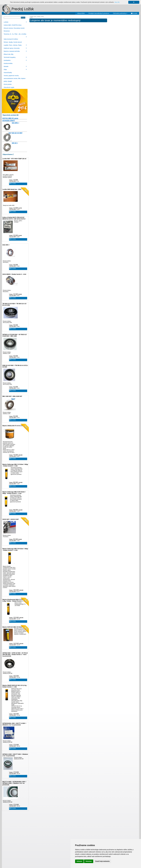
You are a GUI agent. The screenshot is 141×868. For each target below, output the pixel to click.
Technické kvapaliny (15, 57)
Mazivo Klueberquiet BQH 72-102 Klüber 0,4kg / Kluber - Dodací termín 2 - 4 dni (15, 600)
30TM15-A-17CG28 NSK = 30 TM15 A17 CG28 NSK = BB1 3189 (15, 335)
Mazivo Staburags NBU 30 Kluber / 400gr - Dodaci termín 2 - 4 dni (15, 549)
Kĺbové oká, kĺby (9, 54)
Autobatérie (15, 60)
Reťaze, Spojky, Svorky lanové (13, 42)
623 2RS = (15, 123)
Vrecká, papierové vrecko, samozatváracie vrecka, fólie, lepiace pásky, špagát (15, 78)
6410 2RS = (6, 245)
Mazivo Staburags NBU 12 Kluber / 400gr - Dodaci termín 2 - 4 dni (15, 465)
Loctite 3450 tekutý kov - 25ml (12, 189)
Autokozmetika (8, 63)
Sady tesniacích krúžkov (11, 39)
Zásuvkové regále (9, 87)
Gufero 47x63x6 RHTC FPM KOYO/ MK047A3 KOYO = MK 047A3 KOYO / (14, 218)
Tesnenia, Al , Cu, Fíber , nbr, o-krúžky (15, 34)
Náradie (15, 66)
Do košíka (13, 184)
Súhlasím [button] (79, 861)
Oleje (15, 69)
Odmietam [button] (89, 861)
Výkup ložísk (81, 13)
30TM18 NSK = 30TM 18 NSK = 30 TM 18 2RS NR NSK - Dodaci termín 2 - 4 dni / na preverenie (15, 654)
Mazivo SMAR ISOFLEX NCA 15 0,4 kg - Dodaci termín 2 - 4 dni (15, 686)
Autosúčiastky (8, 73)
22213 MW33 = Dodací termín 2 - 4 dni (14, 274)
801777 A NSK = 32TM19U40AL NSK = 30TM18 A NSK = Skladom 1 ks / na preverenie (14, 783)
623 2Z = (15, 143)
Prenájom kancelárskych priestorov (99, 13)
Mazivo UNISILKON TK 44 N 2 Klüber (14, 426)
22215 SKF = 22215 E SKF (11, 519)
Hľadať (23, 18)
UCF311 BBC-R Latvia (10, 118)
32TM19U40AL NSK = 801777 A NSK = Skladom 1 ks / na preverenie (14, 724)
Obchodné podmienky (120, 13)
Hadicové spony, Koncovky (15, 48)
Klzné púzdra (8, 84)
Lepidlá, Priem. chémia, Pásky (15, 45)
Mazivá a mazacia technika (15, 51)
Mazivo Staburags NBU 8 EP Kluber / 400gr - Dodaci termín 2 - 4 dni (14, 493)
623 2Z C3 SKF (17, 133)
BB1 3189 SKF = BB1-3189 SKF (12, 396)
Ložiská (15, 22)
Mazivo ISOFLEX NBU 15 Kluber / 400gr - (15, 627)
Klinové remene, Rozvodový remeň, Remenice (14, 30)
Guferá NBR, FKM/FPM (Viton (13, 25)
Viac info (117, 2)
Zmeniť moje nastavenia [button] (102, 861)
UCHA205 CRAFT (9, 121)
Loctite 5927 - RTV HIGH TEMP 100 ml (14, 159)
